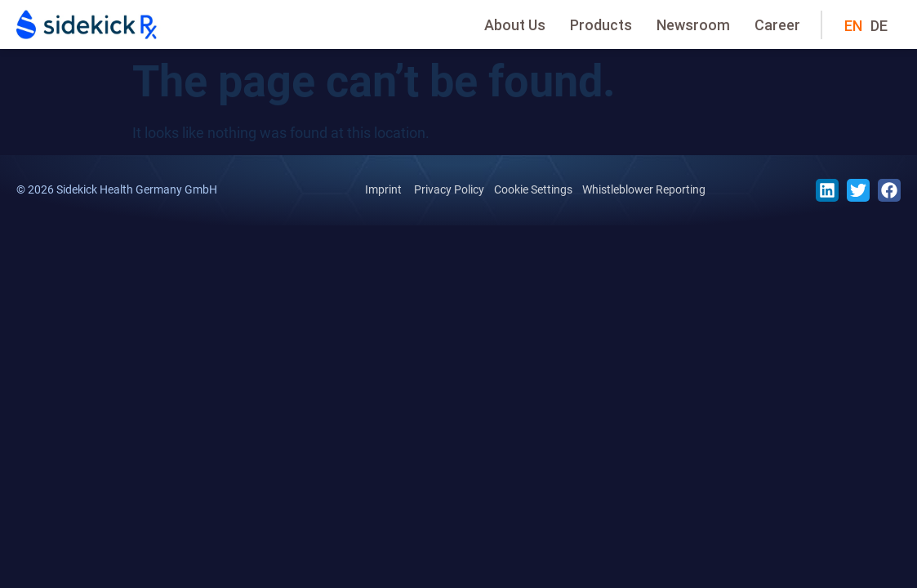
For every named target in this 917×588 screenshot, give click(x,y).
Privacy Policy (449, 189)
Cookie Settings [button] (533, 189)
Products (601, 25)
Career (777, 25)
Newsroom (693, 25)
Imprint (383, 189)
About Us (515, 25)
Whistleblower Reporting (644, 189)
